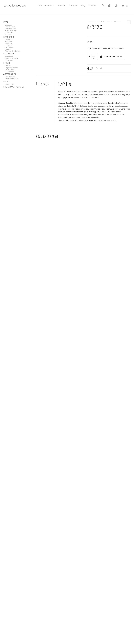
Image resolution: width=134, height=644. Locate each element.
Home (89, 22)
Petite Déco (9, 40)
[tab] (46, 84)
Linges (7, 63)
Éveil (6, 22)
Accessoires (96, 22)
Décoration (9, 37)
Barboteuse (9, 57)
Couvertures (9, 71)
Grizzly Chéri (10, 84)
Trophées (8, 42)
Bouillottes (9, 32)
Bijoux (6, 82)
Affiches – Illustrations (13, 51)
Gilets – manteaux (11, 58)
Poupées (8, 34)
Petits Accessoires (106, 22)
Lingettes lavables (12, 68)
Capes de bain (10, 69)
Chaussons (9, 60)
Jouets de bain (10, 29)
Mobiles (8, 49)
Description (43, 84)
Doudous (8, 25)
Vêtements (9, 54)
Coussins (8, 45)
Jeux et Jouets (10, 27)
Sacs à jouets (10, 47)
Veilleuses (9, 44)
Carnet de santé (11, 77)
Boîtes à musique (11, 31)
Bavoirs (8, 66)
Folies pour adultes (14, 87)
